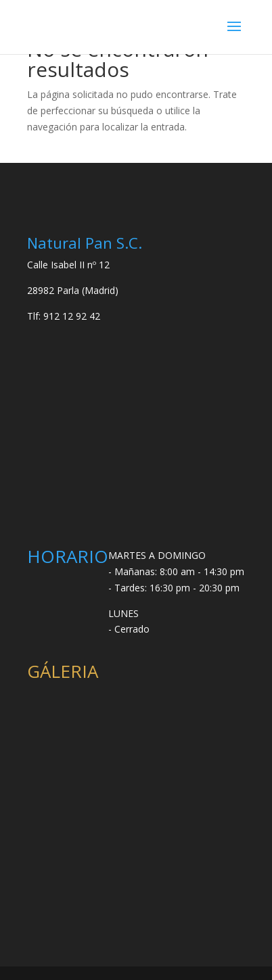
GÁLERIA (63, 671)
